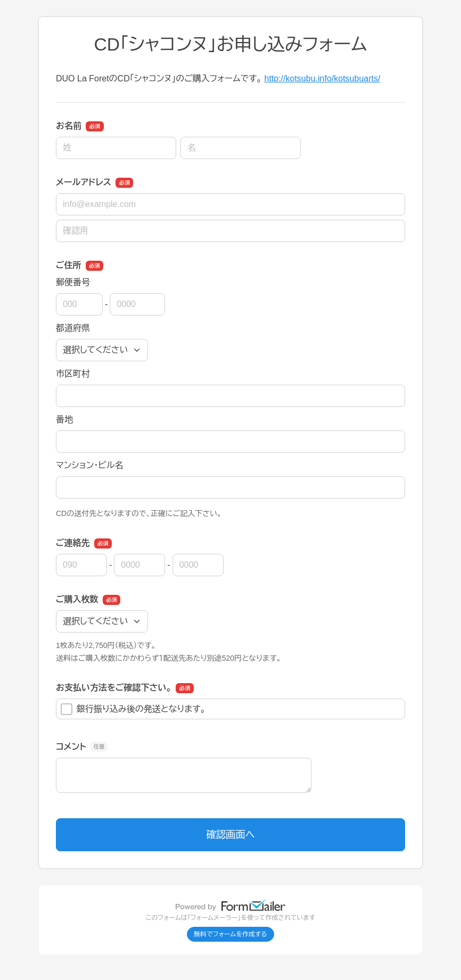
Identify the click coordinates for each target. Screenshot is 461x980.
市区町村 (73, 374)
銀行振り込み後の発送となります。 (133, 709)
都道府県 (73, 328)
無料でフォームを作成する (230, 934)
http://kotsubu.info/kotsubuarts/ (322, 78)
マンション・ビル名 (89, 465)
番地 (64, 420)
